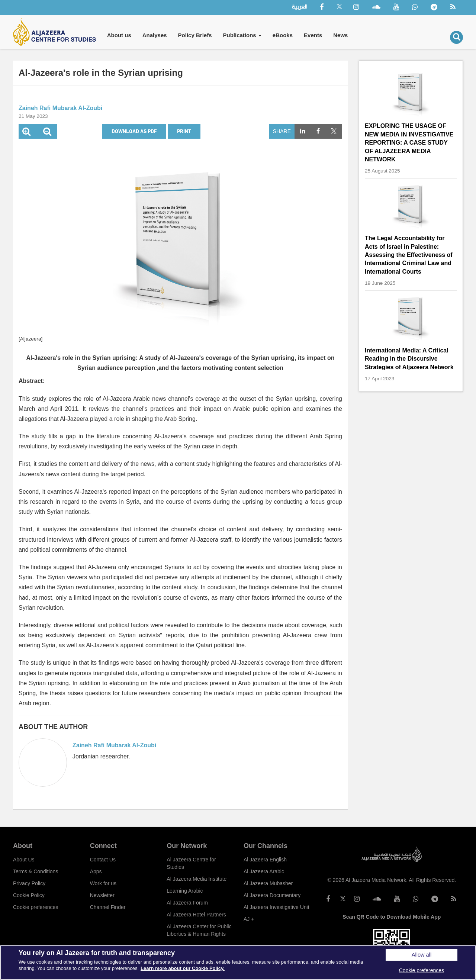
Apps (96, 871)
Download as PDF (134, 131)
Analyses (155, 35)
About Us (24, 860)
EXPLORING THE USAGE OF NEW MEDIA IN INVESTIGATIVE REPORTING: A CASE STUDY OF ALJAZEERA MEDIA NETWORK (409, 143)
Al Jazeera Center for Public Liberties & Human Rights (199, 930)
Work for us (103, 883)
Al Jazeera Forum (187, 903)
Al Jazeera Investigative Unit (276, 907)
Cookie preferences (36, 907)
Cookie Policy (29, 895)
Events (313, 35)
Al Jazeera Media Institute (197, 879)
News (340, 35)
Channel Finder (108, 907)
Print (184, 131)
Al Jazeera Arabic (264, 871)
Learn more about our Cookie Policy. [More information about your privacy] (183, 968)
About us (119, 35)
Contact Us (103, 860)
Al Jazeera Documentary (272, 895)
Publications (242, 35)
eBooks (283, 35)
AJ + (249, 919)
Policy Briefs (195, 35)
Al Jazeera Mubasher (268, 883)
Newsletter (102, 895)
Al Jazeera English (265, 860)
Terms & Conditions (36, 871)
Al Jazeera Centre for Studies (191, 863)
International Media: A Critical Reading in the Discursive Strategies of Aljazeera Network (409, 359)
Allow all (422, 955)
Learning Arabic (185, 891)
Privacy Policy (29, 883)
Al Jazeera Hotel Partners (196, 915)
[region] (238, 963)
